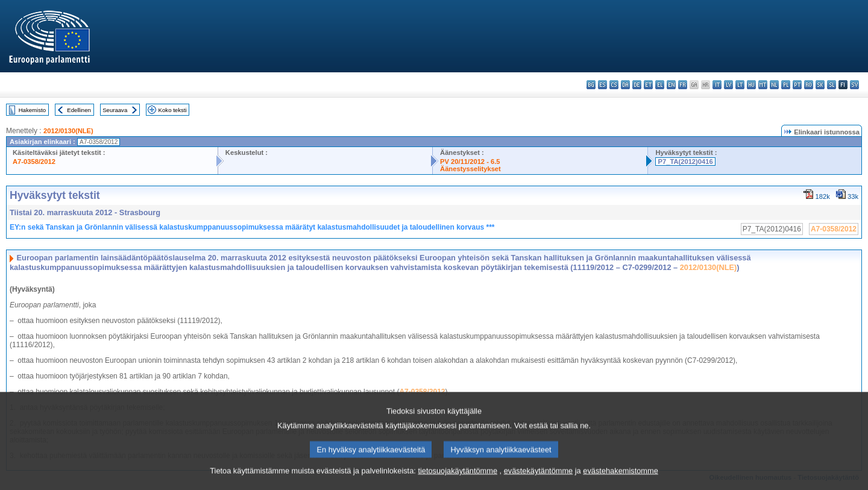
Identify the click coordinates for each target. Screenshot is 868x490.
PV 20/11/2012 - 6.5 (470, 162)
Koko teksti (173, 110)
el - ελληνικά (660, 85)
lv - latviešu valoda (728, 85)
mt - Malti (763, 85)
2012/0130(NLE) (68, 131)
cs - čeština (614, 85)
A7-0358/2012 (34, 162)
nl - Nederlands (774, 85)
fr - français (683, 85)
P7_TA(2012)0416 (685, 162)
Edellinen (79, 110)
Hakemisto (32, 110)
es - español (602, 85)
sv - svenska (854, 85)
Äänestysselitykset (470, 169)
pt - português (797, 85)
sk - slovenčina (820, 85)
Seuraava (115, 110)
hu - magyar (751, 85)
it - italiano (717, 85)
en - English (671, 85)
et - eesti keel (648, 85)
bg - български (591, 85)
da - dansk (625, 85)
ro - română (809, 85)
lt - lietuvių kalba (740, 85)
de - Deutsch (637, 85)
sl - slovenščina (832, 85)
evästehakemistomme (620, 479)
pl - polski (786, 85)
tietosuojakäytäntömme (458, 479)
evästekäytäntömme (539, 479)
